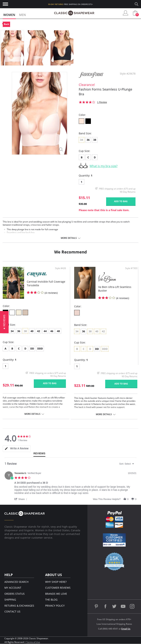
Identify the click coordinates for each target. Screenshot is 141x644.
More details (69, 238)
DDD (40, 348)
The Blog (51, 600)
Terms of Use (33, 642)
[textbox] (136, 465)
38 (95, 140)
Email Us (126, 629)
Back (6, 24)
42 (39, 331)
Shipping (10, 600)
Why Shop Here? (56, 582)
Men (22, 15)
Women (9, 15)
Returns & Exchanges (19, 606)
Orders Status (15, 594)
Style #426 (60, 268)
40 (32, 331)
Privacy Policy (55, 606)
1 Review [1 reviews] (102, 102)
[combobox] (127, 464)
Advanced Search (16, 582)
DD (32, 348)
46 (52, 331)
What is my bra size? (104, 166)
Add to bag (121, 201)
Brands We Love (56, 594)
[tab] (17, 449)
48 (58, 331)
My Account (13, 588)
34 (12, 331)
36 (88, 140)
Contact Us (12, 611)
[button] (21, 499)
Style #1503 (131, 268)
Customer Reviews (58, 588)
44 (45, 331)
